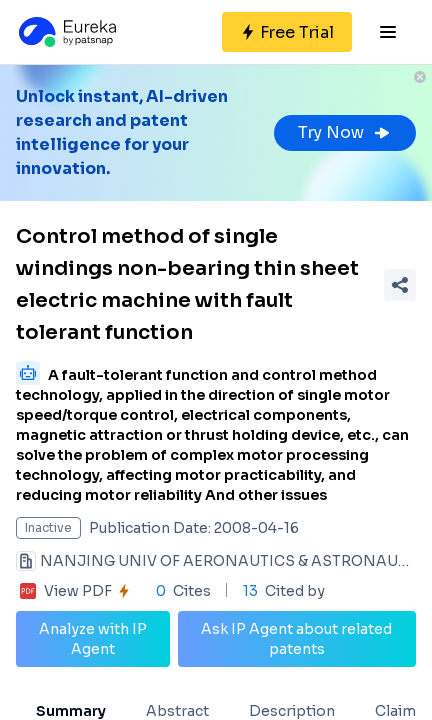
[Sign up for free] (287, 32)
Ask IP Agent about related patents (296, 639)
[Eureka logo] (66, 32)
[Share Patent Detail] (400, 285)
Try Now (345, 132)
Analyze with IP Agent (93, 639)
